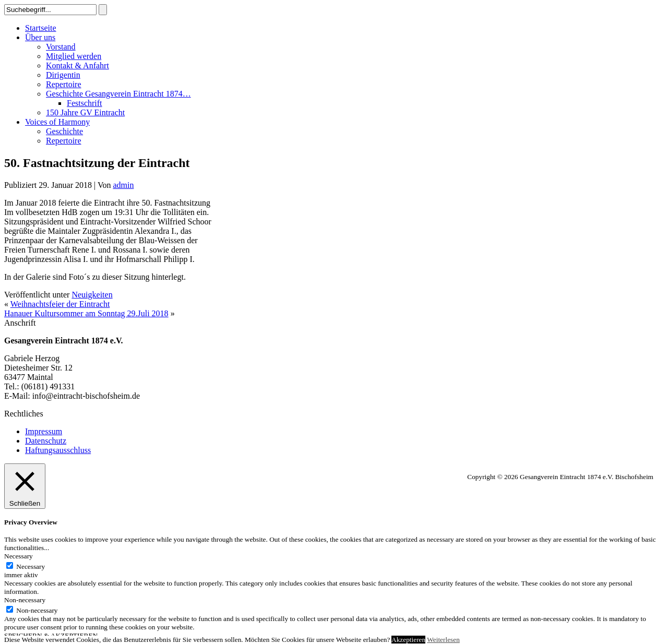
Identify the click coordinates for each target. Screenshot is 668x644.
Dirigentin (63, 75)
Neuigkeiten (92, 295)
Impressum (44, 431)
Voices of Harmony (57, 122)
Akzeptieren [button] (408, 640)
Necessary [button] (19, 556)
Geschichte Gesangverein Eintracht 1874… (118, 94)
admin (123, 185)
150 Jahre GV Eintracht (85, 112)
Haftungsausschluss (58, 450)
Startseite (41, 28)
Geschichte (64, 131)
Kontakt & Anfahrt (77, 65)
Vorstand (61, 47)
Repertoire (64, 84)
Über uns (40, 37)
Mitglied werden (74, 56)
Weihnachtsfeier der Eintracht (60, 304)
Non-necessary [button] (25, 600)
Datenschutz (46, 441)
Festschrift (85, 103)
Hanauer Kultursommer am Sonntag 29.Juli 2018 (86, 313)
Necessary (31, 567)
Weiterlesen (443, 640)
